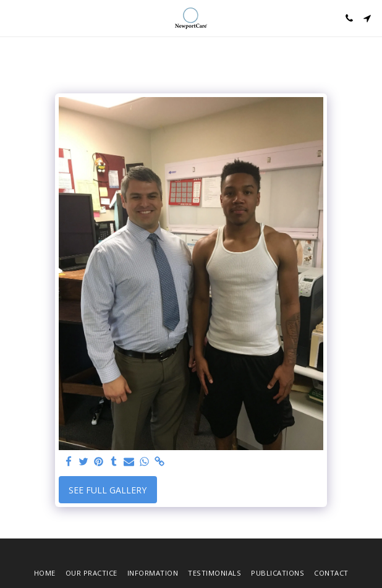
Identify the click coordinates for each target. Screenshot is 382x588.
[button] (14, 18)
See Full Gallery (108, 490)
